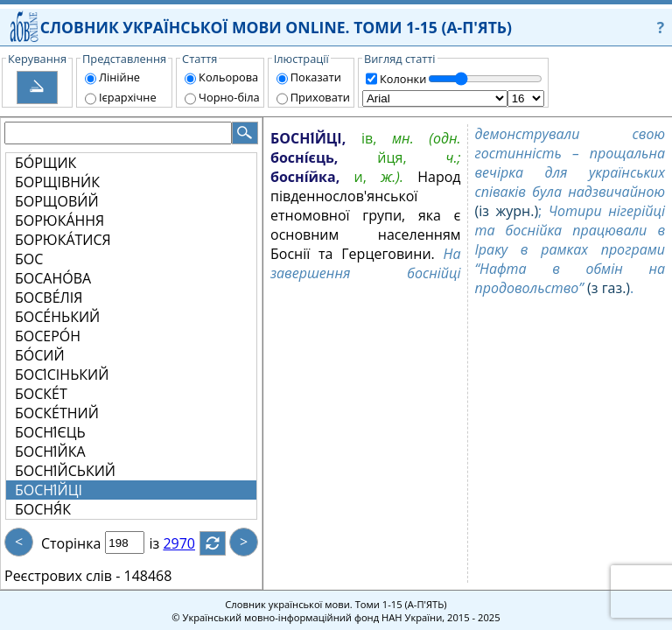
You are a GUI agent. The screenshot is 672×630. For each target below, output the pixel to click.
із (164, 543)
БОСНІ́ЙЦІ (49, 490)
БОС (29, 259)
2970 (189, 543)
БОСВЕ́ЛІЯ (49, 297)
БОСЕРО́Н (48, 336)
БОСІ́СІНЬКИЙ (62, 374)
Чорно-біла (229, 97)
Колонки (403, 79)
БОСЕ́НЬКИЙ (57, 317)
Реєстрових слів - (62, 576)
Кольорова (228, 77)
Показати (316, 77)
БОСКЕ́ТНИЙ (57, 413)
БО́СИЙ (40, 355)
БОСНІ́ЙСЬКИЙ (65, 471)
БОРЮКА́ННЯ (59, 220)
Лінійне (119, 77)
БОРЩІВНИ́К (57, 182)
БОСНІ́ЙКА (50, 451)
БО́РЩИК (45, 163)
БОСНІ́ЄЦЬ (50, 432)
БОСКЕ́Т (41, 394)
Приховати (320, 97)
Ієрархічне (128, 97)
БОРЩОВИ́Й (57, 201)
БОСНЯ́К (43, 509)
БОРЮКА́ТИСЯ (63, 240)
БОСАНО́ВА (53, 278)
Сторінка (71, 543)
